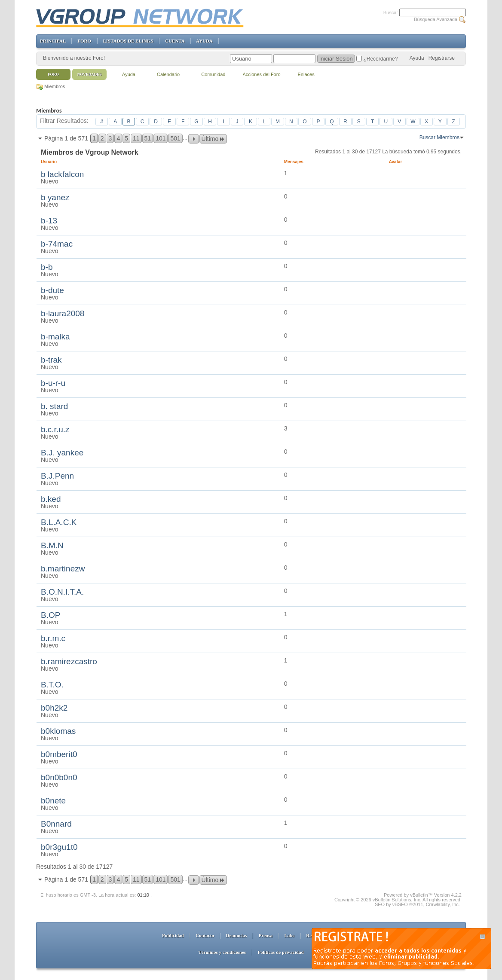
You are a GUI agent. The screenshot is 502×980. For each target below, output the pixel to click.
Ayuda (417, 58)
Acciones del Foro (261, 74)
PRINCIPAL (53, 41)
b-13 (49, 221)
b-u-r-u (53, 383)
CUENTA (175, 41)
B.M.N (52, 545)
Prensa (266, 935)
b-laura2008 (63, 313)
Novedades (90, 74)
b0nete (53, 801)
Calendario (168, 74)
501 (175, 138)
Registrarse (442, 58)
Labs (289, 935)
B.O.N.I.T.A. (62, 592)
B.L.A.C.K (59, 522)
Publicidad (173, 935)
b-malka (55, 337)
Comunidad (213, 74)
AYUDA (204, 41)
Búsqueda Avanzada (436, 19)
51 (148, 138)
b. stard (54, 406)
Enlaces (306, 74)
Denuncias (236, 935)
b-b (47, 267)
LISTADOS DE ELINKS (128, 41)
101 (161, 138)
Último (213, 139)
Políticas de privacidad (281, 952)
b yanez (55, 197)
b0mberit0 (59, 754)
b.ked (51, 499)
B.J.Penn (57, 476)
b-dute (52, 290)
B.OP (51, 615)
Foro (53, 74)
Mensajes (294, 162)
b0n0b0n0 (59, 777)
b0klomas (58, 731)
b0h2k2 (54, 708)
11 (136, 138)
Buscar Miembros (439, 137)
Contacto (205, 935)
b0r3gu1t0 (59, 847)
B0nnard (56, 824)
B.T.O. (52, 685)
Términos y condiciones (222, 952)
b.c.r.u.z (55, 429)
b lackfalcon (62, 174)
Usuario (52, 162)
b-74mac (57, 244)
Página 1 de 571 (66, 138)
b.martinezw (63, 569)
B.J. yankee (62, 453)
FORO (84, 41)
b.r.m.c (53, 638)
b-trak (51, 360)
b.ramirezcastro (69, 661)
